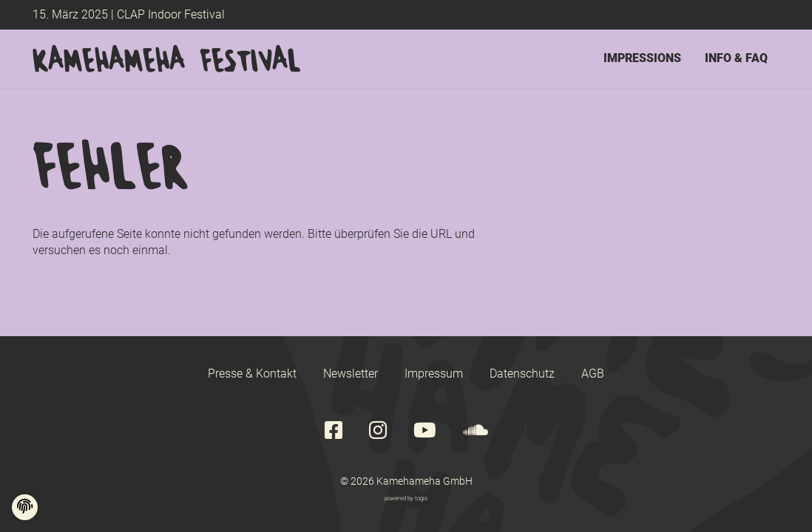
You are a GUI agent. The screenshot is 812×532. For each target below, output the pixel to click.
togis (421, 498)
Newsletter (351, 374)
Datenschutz (522, 374)
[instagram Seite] (378, 431)
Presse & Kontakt (252, 374)
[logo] (167, 59)
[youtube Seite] (425, 431)
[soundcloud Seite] (476, 431)
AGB (593, 374)
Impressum (434, 374)
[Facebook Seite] (334, 431)
